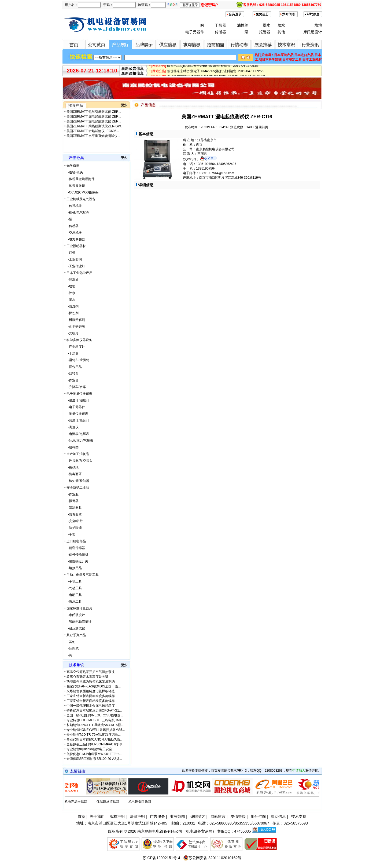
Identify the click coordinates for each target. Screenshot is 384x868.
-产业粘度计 (75, 347)
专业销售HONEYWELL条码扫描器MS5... (96, 730)
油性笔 (243, 25)
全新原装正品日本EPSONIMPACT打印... (95, 744)
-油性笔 (71, 649)
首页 (82, 816)
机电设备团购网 (140, 802)
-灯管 (70, 253)
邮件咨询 (258, 816)
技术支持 (299, 816)
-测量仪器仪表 (76, 414)
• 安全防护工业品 (77, 488)
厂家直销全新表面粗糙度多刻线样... (92, 696)
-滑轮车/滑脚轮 (77, 360)
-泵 (68, 219)
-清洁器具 (73, 508)
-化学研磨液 (75, 327)
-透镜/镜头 (74, 172)
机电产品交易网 (76, 802)
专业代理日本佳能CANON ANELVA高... (95, 739)
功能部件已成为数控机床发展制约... (92, 682)
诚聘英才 (198, 816)
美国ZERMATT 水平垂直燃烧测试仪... (93, 110)
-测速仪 (71, 427)
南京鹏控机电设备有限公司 (160, 831)
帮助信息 (278, 816)
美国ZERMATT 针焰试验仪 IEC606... (93, 134)
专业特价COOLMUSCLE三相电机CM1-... (96, 720)
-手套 (70, 534)
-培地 (70, 286)
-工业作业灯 (75, 266)
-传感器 (71, 226)
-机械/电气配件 (77, 213)
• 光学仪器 (72, 166)
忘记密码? (209, 5)
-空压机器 (73, 233)
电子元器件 (195, 32)
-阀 (68, 655)
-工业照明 (73, 259)
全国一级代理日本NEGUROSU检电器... (95, 715)
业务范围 (178, 816)
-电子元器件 (75, 407)
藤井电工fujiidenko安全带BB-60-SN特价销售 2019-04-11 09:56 (213, 67)
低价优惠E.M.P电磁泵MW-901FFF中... (94, 754)
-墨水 (70, 300)
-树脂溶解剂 (75, 320)
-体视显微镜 (75, 186)
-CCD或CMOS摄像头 (81, 192)
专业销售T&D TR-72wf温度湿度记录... (94, 735)
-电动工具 (73, 595)
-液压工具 (73, 602)
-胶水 (70, 293)
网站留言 (218, 816)
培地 (318, 25)
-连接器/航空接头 (78, 461)
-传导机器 (73, 206)
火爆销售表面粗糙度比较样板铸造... (92, 691)
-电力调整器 (75, 239)
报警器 (265, 32)
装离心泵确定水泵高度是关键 (87, 677)
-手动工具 (73, 581)
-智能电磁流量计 (78, 622)
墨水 (267, 25)
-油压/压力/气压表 (79, 441)
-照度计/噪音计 (77, 420)
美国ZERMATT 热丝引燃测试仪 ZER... (94, 115)
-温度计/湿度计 (77, 400)
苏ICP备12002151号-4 (161, 858)
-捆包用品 (73, 367)
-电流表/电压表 (77, 434)
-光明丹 (71, 333)
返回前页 (262, 127)
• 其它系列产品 (75, 635)
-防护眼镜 (73, 528)
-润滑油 (71, 280)
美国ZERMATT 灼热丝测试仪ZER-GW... (95, 129)
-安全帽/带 (74, 521)
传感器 (220, 32)
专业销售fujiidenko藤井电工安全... (91, 749)
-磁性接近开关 (76, 561)
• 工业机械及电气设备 (80, 199)
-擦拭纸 (71, 467)
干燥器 (220, 25)
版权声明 (117, 816)
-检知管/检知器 (77, 481)
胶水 (281, 25)
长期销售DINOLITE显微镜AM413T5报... (95, 725)
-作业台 (71, 380)
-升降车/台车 (75, 387)
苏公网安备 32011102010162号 (212, 858)
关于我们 (97, 816)
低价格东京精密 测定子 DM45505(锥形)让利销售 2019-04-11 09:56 (215, 73)
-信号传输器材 (76, 555)
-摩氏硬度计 (75, 615)
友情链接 (238, 816)
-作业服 (71, 494)
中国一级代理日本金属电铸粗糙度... (92, 706)
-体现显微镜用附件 (80, 179)
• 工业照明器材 (75, 246)
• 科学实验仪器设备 (78, 340)
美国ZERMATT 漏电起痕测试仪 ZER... (94, 119)
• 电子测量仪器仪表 (78, 394)
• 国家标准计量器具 (78, 608)
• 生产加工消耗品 (77, 454)
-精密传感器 (75, 548)
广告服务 (157, 816)
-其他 (70, 642)
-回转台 (71, 373)
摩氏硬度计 (313, 32)
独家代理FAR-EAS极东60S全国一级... (94, 686)
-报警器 (71, 501)
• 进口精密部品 (75, 541)
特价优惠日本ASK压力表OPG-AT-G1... (94, 710)
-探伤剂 (71, 313)
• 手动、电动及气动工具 (82, 575)
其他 (281, 32)
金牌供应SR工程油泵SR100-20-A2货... (94, 759)
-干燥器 (71, 353)
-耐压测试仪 (75, 628)
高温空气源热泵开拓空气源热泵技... (92, 672)
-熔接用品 (73, 568)
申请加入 (299, 771)
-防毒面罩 (73, 474)
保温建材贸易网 (108, 802)
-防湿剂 (71, 306)
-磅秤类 (71, 447)
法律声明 (137, 816)
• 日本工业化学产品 (78, 273)
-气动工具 (73, 588)
